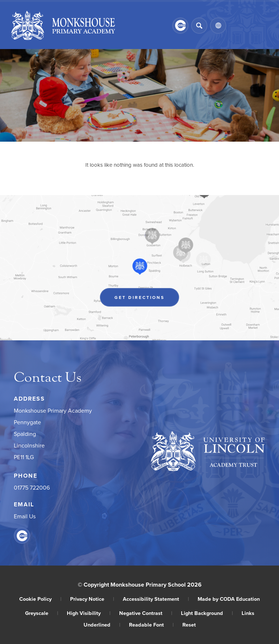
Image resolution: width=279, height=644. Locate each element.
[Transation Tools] (218, 26)
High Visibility (89, 613)
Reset (189, 625)
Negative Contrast (146, 613)
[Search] (199, 26)
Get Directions (139, 297)
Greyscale (42, 613)
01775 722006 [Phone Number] (32, 487)
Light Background (207, 613)
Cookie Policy (40, 599)
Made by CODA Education (229, 599)
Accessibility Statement (156, 599)
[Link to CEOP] (180, 26)
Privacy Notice (92, 599)
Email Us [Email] (25, 516)
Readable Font (151, 625)
